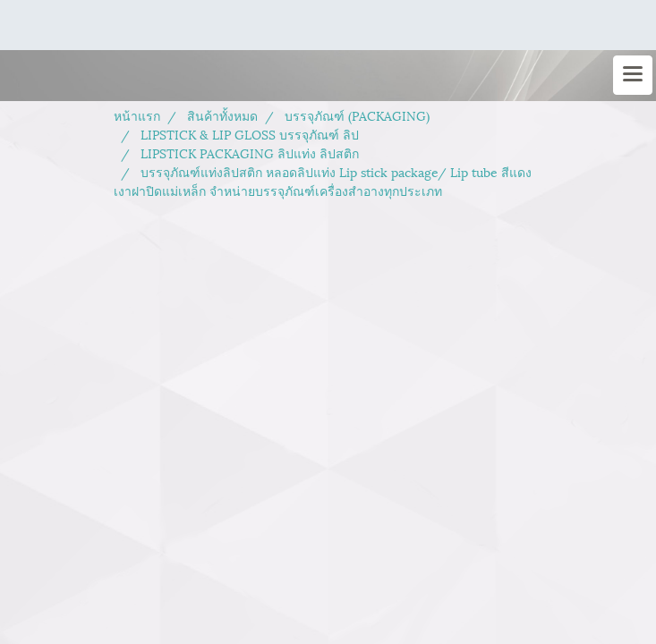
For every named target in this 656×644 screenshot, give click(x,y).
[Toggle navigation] (633, 75)
